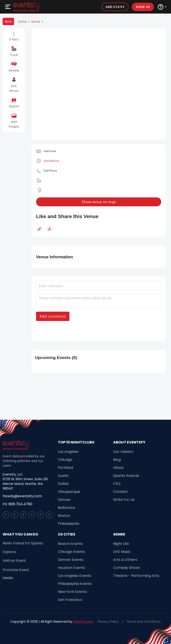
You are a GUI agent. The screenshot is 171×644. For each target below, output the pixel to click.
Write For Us (124, 500)
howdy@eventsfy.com (22, 496)
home (22, 21)
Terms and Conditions (144, 622)
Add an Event (14, 561)
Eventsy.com (83, 622)
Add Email (50, 151)
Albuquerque (69, 492)
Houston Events (71, 568)
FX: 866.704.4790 (17, 504)
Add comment (53, 316)
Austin (63, 476)
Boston (64, 516)
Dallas (63, 484)
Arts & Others (125, 560)
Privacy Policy (108, 622)
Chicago (65, 460)
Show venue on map (99, 202)
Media (8, 578)
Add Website (51, 161)
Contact (120, 492)
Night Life (121, 544)
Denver (64, 500)
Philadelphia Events (75, 584)
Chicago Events (71, 552)
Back (8, 21)
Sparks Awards (126, 476)
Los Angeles (68, 452)
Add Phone (50, 171)
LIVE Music (122, 552)
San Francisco (70, 600)
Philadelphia (68, 524)
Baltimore (66, 508)
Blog (117, 460)
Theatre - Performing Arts (136, 576)
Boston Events (70, 544)
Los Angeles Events (74, 576)
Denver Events (71, 560)
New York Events (72, 592)
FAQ (117, 484)
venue (36, 21)
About (118, 468)
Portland (65, 468)
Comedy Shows (127, 568)
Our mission (123, 452)
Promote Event (16, 570)
